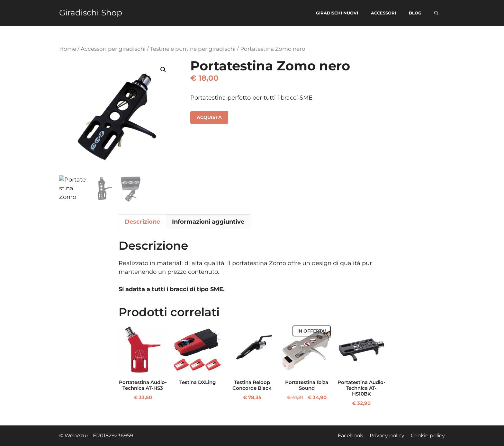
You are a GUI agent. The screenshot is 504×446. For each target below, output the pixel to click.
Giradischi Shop (91, 13)
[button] (436, 13)
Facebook (351, 436)
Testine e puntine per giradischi (193, 49)
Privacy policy (387, 436)
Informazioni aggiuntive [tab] (208, 222)
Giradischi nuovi (337, 13)
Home (68, 49)
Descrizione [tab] (142, 222)
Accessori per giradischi (113, 49)
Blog (415, 13)
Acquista (209, 117)
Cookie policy (428, 436)
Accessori (383, 13)
